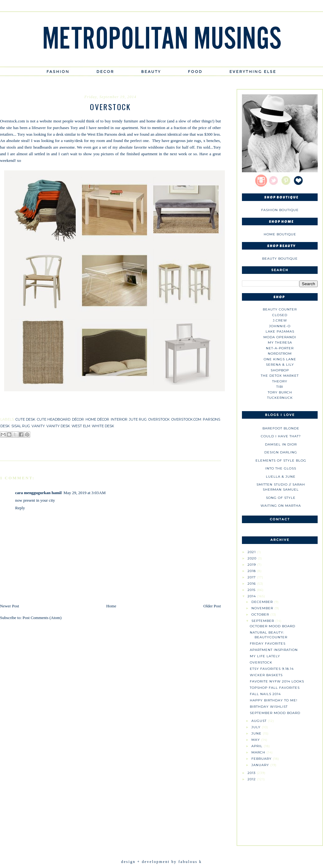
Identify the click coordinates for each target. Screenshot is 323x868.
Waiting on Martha (281, 506)
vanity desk (58, 426)
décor (78, 419)
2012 (252, 779)
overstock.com (186, 419)
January (261, 765)
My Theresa (280, 342)
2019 (252, 565)
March (259, 752)
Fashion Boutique (280, 210)
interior (119, 419)
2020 (253, 558)
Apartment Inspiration (274, 650)
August (260, 721)
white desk (103, 426)
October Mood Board (273, 626)
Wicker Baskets (266, 675)
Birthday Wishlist (269, 707)
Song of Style (281, 498)
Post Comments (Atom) (42, 618)
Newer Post (9, 606)
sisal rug (21, 426)
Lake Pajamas (280, 331)
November (263, 608)
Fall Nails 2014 (265, 694)
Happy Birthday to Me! (274, 700)
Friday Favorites (268, 644)
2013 (252, 773)
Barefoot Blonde (281, 428)
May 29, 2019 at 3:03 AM (84, 493)
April (258, 746)
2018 (252, 571)
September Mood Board (275, 713)
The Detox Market (280, 376)
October (261, 614)
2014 (252, 596)
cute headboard (54, 419)
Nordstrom (280, 354)
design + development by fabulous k (161, 862)
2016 (252, 584)
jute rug (138, 419)
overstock (159, 419)
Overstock (261, 662)
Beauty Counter (280, 309)
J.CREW (280, 320)
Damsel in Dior (281, 444)
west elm (81, 426)
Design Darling (281, 452)
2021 (252, 552)
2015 (252, 590)
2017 (252, 577)
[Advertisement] (280, 811)
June (257, 733)
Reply (20, 508)
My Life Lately (265, 656)
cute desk (25, 419)
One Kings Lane (280, 359)
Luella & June (281, 477)
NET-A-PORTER (280, 348)
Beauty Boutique (280, 259)
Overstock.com (12, 121)
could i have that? (281, 436)
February (262, 759)
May (256, 740)
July (257, 727)
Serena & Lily (280, 365)
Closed (280, 315)
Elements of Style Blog (281, 461)
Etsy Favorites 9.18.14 (272, 669)
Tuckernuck (280, 398)
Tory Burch (280, 392)
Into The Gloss (281, 468)
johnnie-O (280, 326)
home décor (97, 419)
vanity (38, 426)
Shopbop (280, 370)
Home (111, 606)
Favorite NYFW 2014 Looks (277, 681)
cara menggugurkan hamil (38, 493)
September (263, 621)
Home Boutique (280, 234)
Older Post (212, 606)
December (263, 602)
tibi (280, 387)
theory (280, 381)
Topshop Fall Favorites (275, 688)
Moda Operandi (280, 337)
